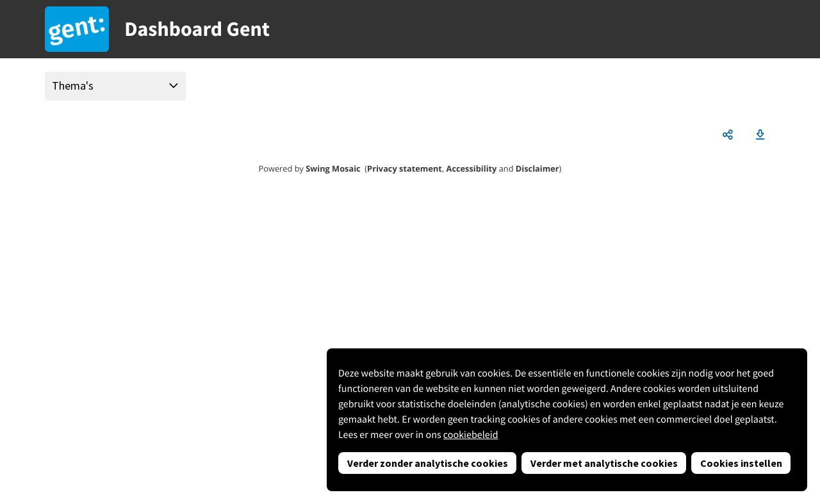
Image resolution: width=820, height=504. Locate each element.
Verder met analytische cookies (604, 463)
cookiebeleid (471, 435)
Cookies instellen (741, 463)
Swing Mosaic (333, 168)
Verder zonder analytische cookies (428, 463)
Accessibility (472, 168)
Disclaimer (537, 168)
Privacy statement (405, 168)
